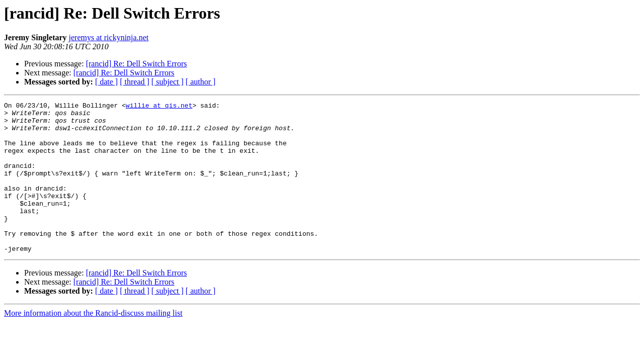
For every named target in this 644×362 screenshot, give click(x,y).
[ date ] (106, 82)
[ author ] (201, 82)
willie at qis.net (159, 107)
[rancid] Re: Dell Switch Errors (137, 64)
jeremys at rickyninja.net (109, 37)
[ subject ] (168, 82)
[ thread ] (135, 82)
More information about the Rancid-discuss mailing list (93, 343)
